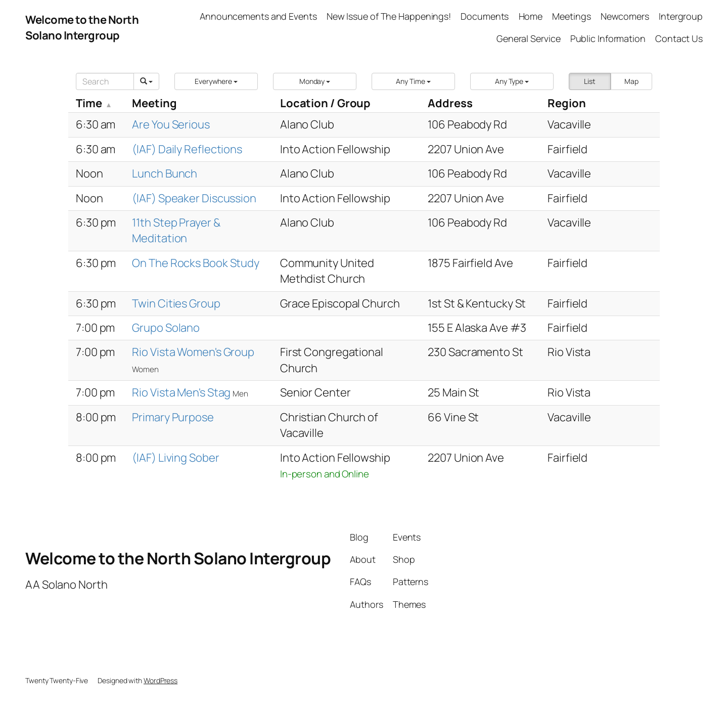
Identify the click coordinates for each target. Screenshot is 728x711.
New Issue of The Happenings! (389, 16)
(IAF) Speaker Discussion (194, 198)
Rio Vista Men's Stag (182, 392)
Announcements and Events (258, 16)
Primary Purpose (173, 417)
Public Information (608, 38)
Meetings (571, 16)
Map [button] (631, 81)
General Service (529, 38)
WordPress (161, 680)
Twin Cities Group (176, 303)
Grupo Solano (166, 328)
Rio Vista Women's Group (193, 352)
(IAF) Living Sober (175, 458)
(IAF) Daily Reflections (187, 149)
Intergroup (681, 16)
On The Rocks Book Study (196, 263)
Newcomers (625, 16)
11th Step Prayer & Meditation (176, 230)
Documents (485, 16)
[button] (216, 81)
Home (531, 16)
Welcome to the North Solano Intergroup (82, 28)
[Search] (105, 81)
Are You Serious (171, 124)
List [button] (590, 81)
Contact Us (679, 38)
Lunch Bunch (165, 173)
